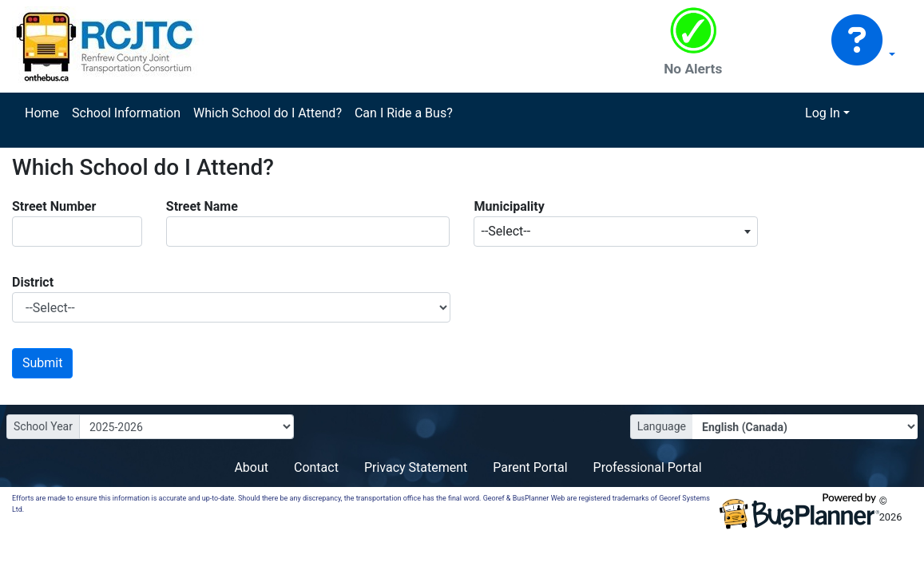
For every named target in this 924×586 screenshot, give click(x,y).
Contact (316, 467)
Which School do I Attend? (268, 113)
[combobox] (616, 232)
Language (662, 426)
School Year (43, 426)
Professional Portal (648, 467)
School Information (126, 113)
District (33, 282)
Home (42, 113)
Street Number (54, 206)
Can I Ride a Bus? (404, 113)
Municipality (509, 206)
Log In (823, 113)
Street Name (202, 206)
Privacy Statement (416, 467)
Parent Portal (530, 467)
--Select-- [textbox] (506, 231)
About (251, 467)
